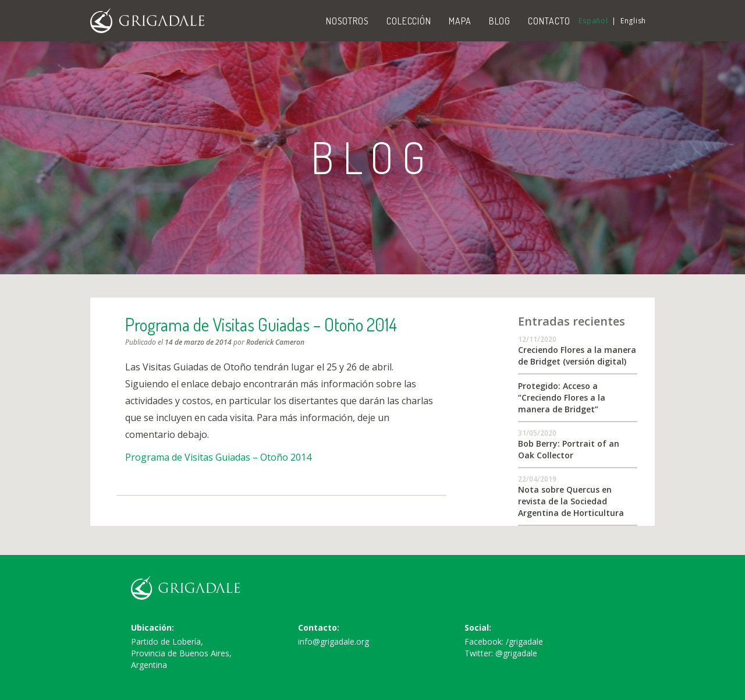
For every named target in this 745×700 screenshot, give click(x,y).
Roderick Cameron (275, 342)
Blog (500, 21)
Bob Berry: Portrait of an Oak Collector (569, 449)
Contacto (549, 21)
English (633, 21)
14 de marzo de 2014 (198, 342)
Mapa (460, 21)
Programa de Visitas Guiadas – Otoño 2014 (261, 324)
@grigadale (516, 653)
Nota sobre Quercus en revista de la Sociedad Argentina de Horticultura (571, 501)
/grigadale (524, 641)
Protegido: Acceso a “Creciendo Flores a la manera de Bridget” (562, 397)
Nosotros (347, 21)
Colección (409, 21)
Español (593, 21)
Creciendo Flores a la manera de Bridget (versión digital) (577, 356)
